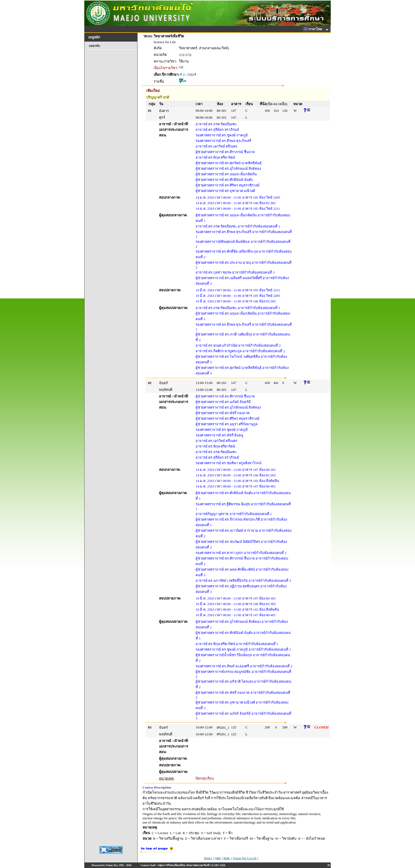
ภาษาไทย (314, 29)
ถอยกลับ (94, 46)
